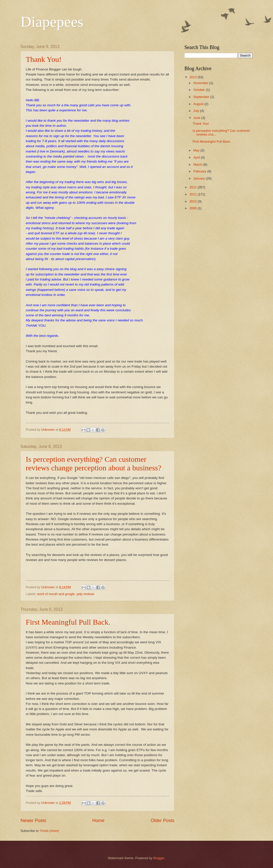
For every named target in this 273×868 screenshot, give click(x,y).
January (199, 178)
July (197, 111)
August (199, 104)
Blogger (159, 858)
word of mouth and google (56, 594)
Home (98, 821)
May (197, 150)
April (197, 157)
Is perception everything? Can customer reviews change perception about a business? (93, 463)
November (201, 83)
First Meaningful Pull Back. (68, 622)
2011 (194, 194)
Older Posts (162, 821)
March (198, 164)
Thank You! (44, 59)
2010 (194, 201)
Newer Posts (33, 821)
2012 (194, 187)
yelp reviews (85, 594)
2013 (194, 77)
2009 (194, 208)
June (197, 118)
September (202, 97)
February (200, 171)
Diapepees (52, 22)
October (199, 90)
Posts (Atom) (50, 831)
